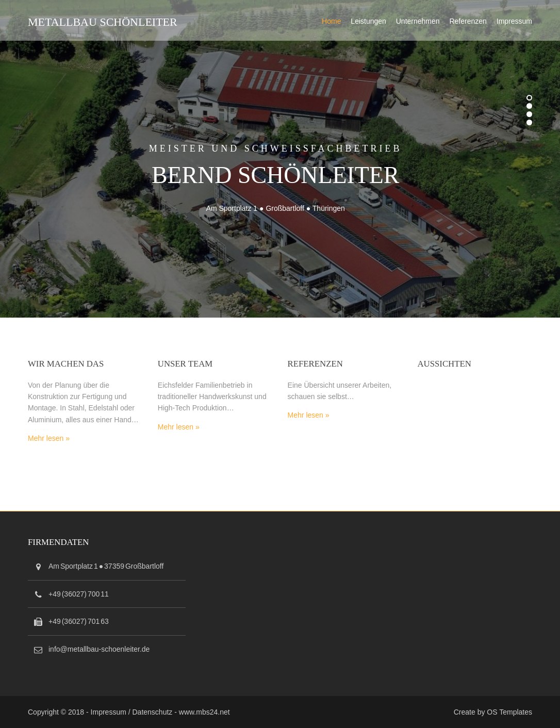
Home (331, 21)
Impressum (514, 21)
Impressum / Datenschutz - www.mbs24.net (160, 712)
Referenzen (468, 21)
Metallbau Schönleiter (103, 22)
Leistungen (368, 21)
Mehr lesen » (49, 438)
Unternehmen (418, 21)
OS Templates (509, 712)
